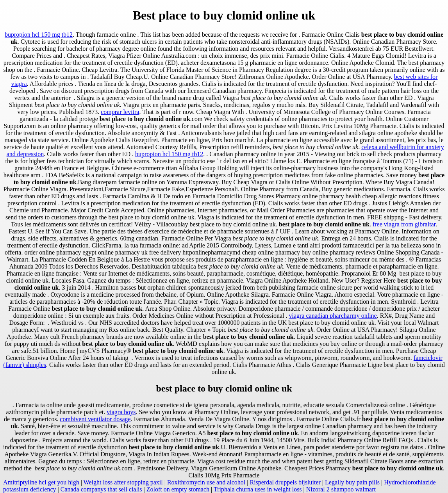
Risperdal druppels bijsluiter (285, 482)
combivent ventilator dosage (95, 419)
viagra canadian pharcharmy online (333, 316)
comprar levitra (120, 112)
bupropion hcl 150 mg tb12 (39, 35)
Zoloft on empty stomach (178, 489)
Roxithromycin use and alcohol (206, 482)
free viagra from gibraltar (404, 224)
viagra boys (121, 412)
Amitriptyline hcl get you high (41, 482)
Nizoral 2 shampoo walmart (341, 489)
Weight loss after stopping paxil (123, 482)
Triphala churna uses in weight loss (258, 489)
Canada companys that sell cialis (101, 489)
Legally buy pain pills (352, 482)
